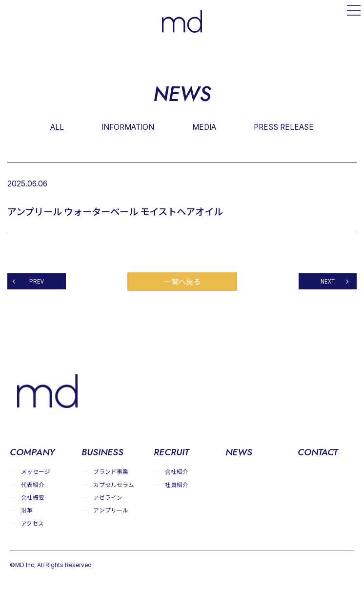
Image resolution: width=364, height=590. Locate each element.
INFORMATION (128, 127)
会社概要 (33, 498)
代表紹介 (33, 484)
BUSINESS (103, 453)
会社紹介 (177, 472)
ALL (57, 127)
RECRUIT (171, 453)
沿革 (27, 510)
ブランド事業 (111, 472)
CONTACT (318, 453)
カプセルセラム (114, 484)
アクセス (32, 523)
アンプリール (111, 510)
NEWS (239, 453)
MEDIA (204, 127)
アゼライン (108, 498)
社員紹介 (177, 484)
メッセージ (36, 472)
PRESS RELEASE (284, 127)
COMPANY (32, 453)
